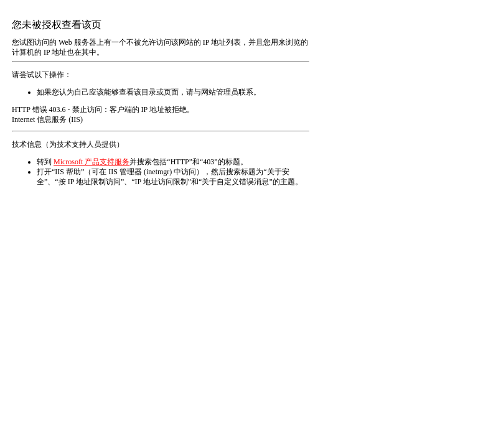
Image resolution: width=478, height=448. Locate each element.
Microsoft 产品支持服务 (91, 162)
